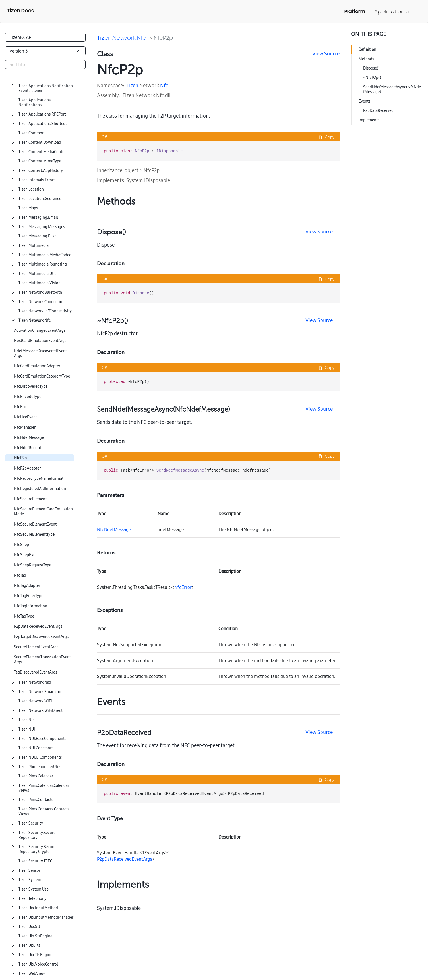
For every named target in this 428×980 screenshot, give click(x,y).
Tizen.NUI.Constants (36, 748)
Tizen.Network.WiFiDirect (41, 711)
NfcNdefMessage (29, 438)
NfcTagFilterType (29, 596)
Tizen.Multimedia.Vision (40, 283)
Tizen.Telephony (32, 899)
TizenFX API (21, 37)
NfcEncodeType (28, 397)
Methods (366, 59)
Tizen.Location (31, 189)
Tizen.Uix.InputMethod (38, 908)
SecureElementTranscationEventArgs (42, 660)
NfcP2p (20, 458)
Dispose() (371, 68)
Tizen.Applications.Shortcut (43, 124)
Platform (355, 11)
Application (392, 12)
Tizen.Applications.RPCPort (42, 114)
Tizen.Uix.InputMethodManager (46, 917)
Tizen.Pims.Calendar (36, 776)
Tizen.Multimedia (34, 246)
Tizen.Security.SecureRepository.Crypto (37, 849)
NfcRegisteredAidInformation (40, 489)
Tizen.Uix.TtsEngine (35, 955)
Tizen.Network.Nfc (35, 321)
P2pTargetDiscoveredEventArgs (41, 637)
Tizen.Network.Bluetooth (40, 292)
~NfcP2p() (372, 78)
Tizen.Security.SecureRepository (37, 835)
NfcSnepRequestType (33, 565)
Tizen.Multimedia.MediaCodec (45, 255)
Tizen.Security (31, 823)
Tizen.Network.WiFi (35, 701)
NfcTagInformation (31, 606)
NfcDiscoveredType (31, 386)
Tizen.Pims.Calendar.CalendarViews (44, 788)
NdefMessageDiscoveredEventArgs (40, 353)
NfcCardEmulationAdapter (37, 366)
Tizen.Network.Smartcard (41, 692)
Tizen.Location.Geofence (40, 199)
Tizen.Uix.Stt (29, 927)
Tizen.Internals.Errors (37, 180)
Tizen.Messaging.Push (38, 236)
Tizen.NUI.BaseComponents (42, 739)
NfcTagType (24, 616)
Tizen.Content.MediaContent (43, 152)
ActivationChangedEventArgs (40, 331)
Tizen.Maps (28, 208)
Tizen (132, 85)
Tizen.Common (31, 133)
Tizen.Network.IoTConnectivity (45, 311)
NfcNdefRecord (28, 448)
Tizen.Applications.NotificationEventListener (46, 88)
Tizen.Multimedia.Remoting (43, 264)
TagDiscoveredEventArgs (36, 672)
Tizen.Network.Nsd (35, 682)
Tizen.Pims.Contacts (36, 800)
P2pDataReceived (378, 110)
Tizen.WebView (32, 974)
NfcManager (25, 427)
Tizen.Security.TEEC (35, 861)
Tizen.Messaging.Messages (42, 227)
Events (364, 101)
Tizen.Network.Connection (42, 302)
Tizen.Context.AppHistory (41, 171)
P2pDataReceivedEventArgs (38, 626)
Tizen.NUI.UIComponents (40, 757)
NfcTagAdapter (27, 586)
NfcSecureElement (30, 499)
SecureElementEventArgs (36, 647)
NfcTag (20, 575)
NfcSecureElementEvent (35, 524)
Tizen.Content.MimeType (40, 161)
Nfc (164, 85)
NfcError (21, 407)
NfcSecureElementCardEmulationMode (43, 512)
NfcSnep (21, 545)
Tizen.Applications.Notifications (35, 103)
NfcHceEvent (25, 417)
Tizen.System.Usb (34, 889)
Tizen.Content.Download (40, 142)
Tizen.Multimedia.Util (37, 274)
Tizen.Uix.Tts (29, 945)
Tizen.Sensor (29, 870)
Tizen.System (30, 880)
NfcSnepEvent (26, 555)
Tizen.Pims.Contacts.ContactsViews (44, 812)
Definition (367, 49)
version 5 (19, 51)
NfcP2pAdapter (27, 468)
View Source (326, 54)
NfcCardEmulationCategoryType (42, 376)
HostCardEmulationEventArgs (40, 341)
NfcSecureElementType (34, 534)
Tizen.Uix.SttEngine (35, 936)
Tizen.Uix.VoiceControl (38, 964)
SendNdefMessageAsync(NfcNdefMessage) (392, 89)
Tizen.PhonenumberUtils (40, 767)
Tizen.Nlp (27, 720)
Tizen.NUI (27, 729)
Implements (369, 120)
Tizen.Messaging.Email (38, 217)
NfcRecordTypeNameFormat (39, 478)
